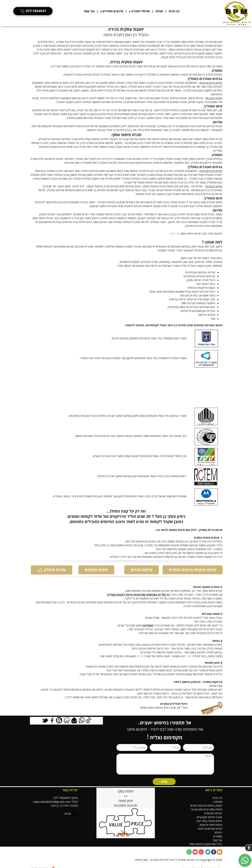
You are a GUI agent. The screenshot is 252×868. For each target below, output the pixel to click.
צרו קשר (175, 234)
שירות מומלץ (52, 570)
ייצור (189, 656)
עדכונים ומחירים (113, 11)
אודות (159, 11)
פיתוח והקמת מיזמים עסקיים (193, 570)
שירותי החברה (141, 11)
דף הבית (174, 11)
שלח (164, 782)
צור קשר (89, 11)
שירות (140, 656)
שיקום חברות (141, 570)
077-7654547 (33, 11)
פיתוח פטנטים (96, 570)
